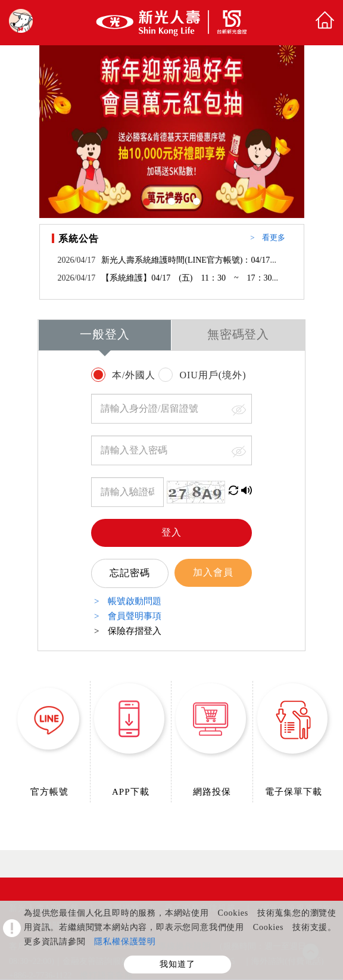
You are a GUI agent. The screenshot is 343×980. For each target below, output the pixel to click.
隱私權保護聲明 (125, 942)
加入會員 (213, 573)
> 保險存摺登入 (128, 631)
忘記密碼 (130, 573)
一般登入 (105, 335)
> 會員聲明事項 (128, 616)
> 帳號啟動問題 (128, 601)
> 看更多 (268, 238)
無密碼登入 (238, 335)
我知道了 (177, 965)
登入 (171, 533)
